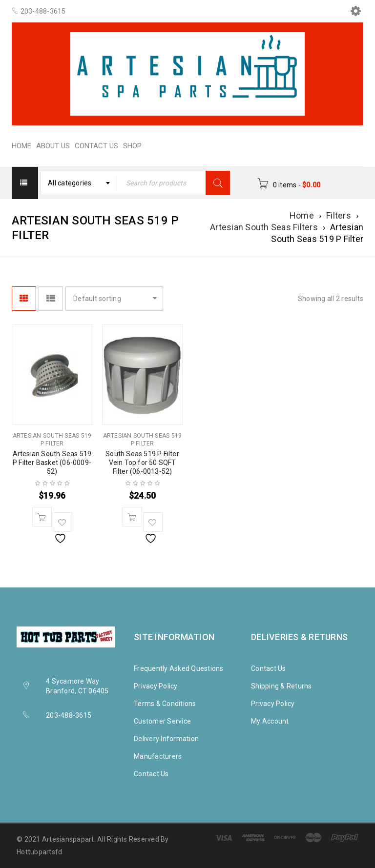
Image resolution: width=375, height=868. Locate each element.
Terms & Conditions (165, 704)
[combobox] (79, 183)
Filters (339, 215)
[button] (42, 517)
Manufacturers (158, 756)
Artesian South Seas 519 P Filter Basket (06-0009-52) (52, 463)
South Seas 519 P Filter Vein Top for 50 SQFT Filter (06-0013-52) (142, 463)
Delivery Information (166, 739)
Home (302, 215)
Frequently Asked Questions (179, 668)
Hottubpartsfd (39, 852)
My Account (270, 721)
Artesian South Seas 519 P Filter (52, 440)
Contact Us (151, 774)
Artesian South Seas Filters (264, 227)
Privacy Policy (156, 686)
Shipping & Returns (281, 686)
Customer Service (162, 721)
